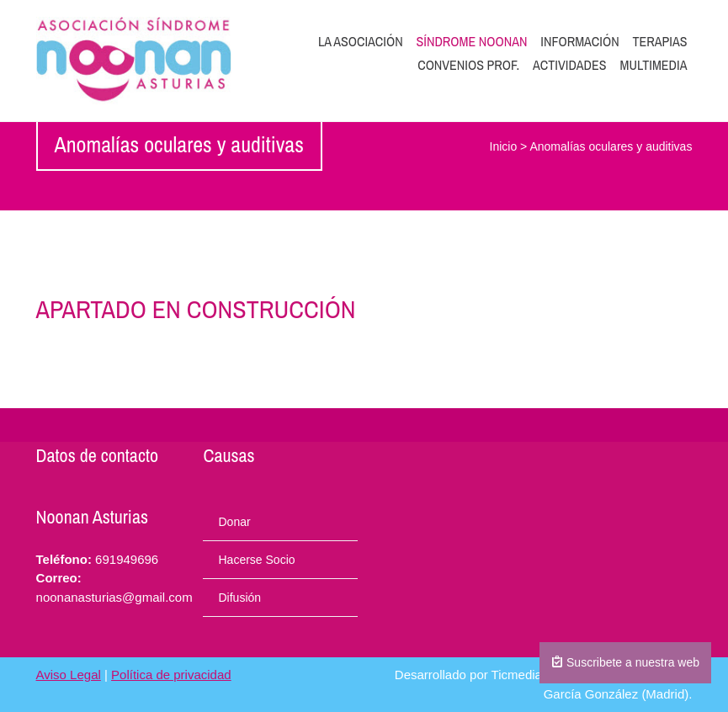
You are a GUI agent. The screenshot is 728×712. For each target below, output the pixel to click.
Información (579, 41)
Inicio (504, 146)
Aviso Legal (69, 675)
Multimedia (653, 65)
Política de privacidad (171, 675)
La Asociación (361, 41)
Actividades (570, 65)
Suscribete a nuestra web (625, 662)
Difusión (239, 598)
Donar (234, 522)
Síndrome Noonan (472, 41)
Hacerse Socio (256, 560)
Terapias (660, 41)
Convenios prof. (468, 65)
